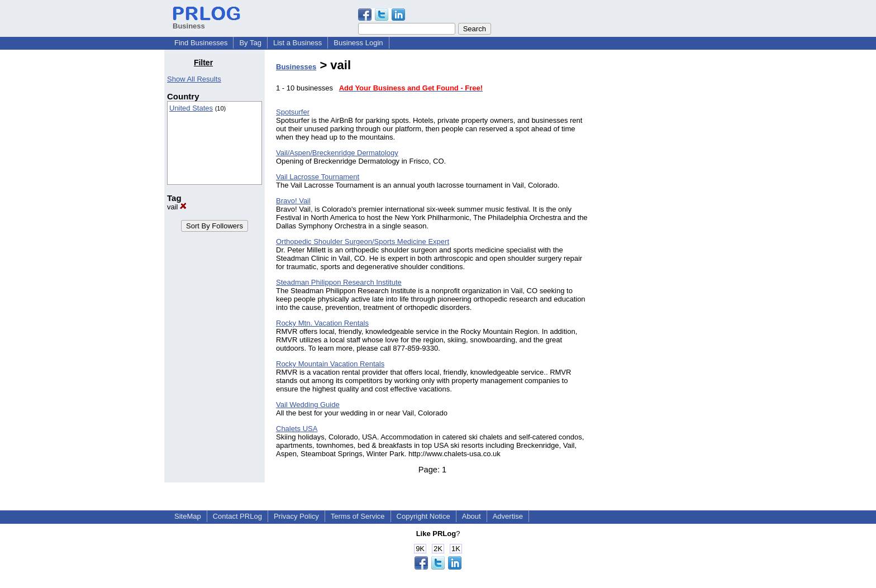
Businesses (296, 67)
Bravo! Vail (293, 201)
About (472, 516)
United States (191, 108)
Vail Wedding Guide (308, 405)
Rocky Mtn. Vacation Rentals (322, 323)
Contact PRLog (237, 516)
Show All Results (194, 79)
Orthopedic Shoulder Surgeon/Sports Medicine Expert (363, 242)
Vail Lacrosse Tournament (318, 177)
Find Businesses (201, 43)
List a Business (297, 43)
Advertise (508, 516)
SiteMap (188, 516)
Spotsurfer (293, 112)
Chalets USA (297, 429)
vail (177, 207)
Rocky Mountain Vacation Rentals (330, 364)
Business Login (358, 43)
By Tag (250, 43)
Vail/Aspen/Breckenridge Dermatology (337, 153)
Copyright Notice (423, 516)
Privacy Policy (296, 516)
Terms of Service (358, 516)
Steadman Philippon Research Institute (339, 282)
